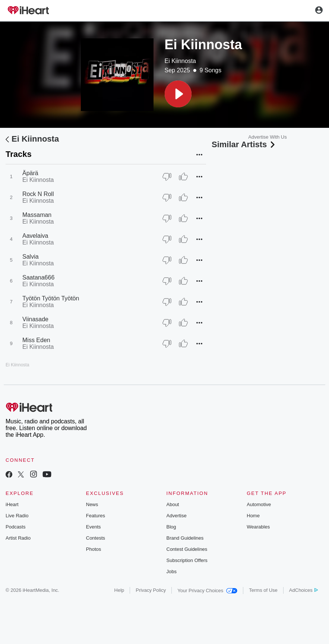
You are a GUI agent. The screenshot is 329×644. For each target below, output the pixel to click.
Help (119, 590)
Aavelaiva (35, 236)
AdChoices (303, 590)
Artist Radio (18, 538)
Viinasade (35, 319)
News (92, 504)
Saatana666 (38, 277)
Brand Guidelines (185, 538)
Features (96, 516)
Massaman (37, 215)
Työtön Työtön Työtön (51, 298)
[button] (178, 94)
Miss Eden (36, 340)
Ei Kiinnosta (181, 61)
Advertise (177, 516)
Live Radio (17, 516)
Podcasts (15, 527)
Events (94, 527)
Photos (94, 549)
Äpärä (30, 173)
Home (253, 516)
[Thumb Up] (183, 177)
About (173, 504)
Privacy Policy (151, 590)
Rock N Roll (38, 194)
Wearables (258, 527)
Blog (171, 527)
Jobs (172, 572)
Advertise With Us (267, 137)
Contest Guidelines (187, 549)
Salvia (31, 257)
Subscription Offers (187, 560)
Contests (96, 538)
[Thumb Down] (167, 177)
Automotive (259, 504)
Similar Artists (244, 144)
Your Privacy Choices (207, 591)
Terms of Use (263, 590)
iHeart (12, 504)
